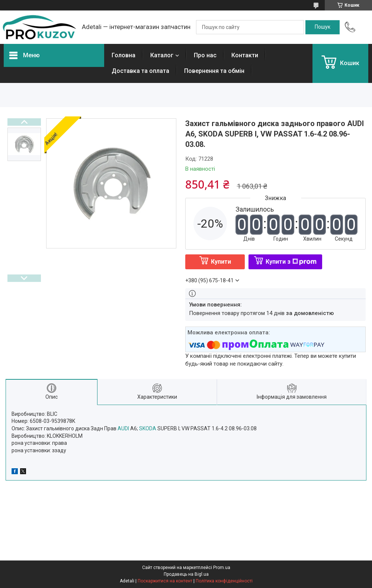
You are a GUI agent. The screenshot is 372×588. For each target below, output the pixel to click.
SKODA (148, 428)
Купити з (291, 262)
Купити (221, 262)
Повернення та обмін (214, 71)
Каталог (162, 55)
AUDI (123, 428)
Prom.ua (222, 568)
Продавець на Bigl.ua (186, 574)
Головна (124, 55)
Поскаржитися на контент (165, 581)
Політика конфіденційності (224, 581)
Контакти (245, 55)
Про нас (205, 55)
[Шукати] (323, 27)
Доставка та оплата (140, 71)
